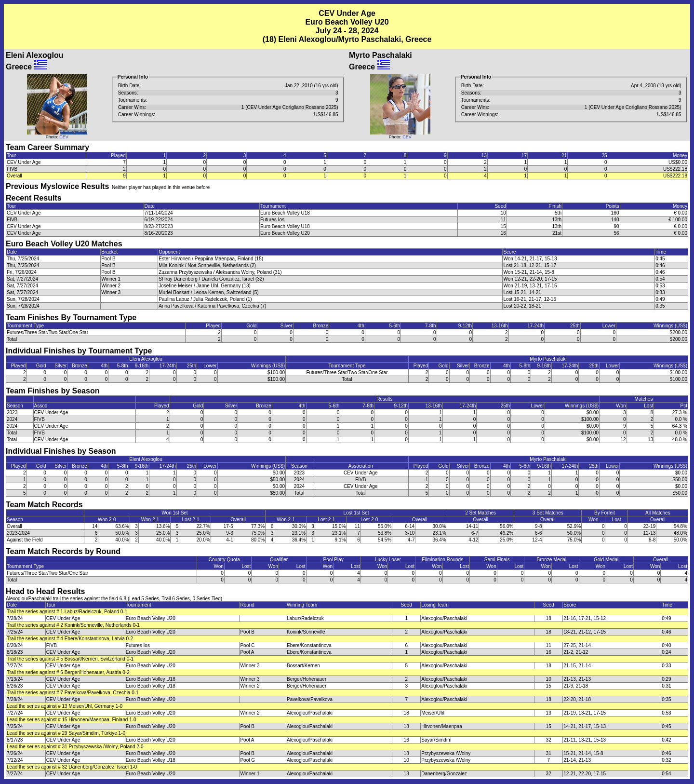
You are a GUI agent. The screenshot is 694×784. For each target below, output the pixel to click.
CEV (64, 137)
